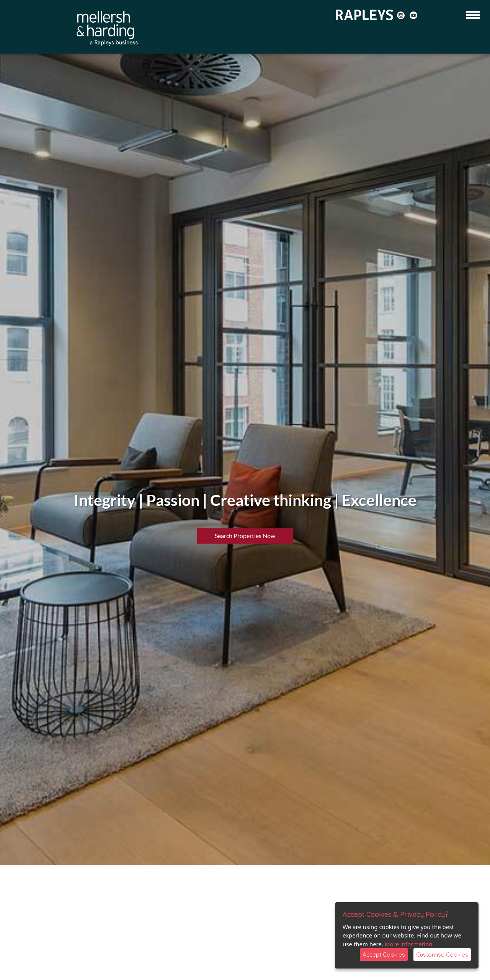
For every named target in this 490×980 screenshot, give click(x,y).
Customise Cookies (442, 955)
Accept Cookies (384, 955)
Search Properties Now (245, 535)
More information (409, 944)
